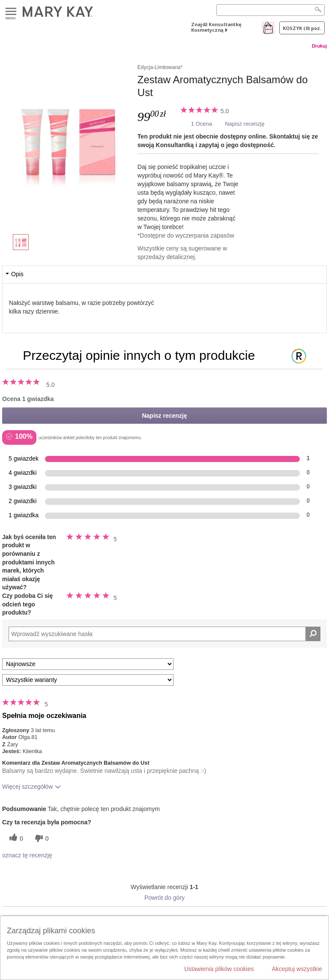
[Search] (271, 10)
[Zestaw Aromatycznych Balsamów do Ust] (70, 140)
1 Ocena (202, 124)
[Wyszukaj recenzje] (313, 634)
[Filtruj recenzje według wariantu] (88, 680)
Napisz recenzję (245, 124)
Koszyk (302, 28)
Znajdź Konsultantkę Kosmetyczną (216, 27)
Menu (11, 12)
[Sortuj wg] (88, 664)
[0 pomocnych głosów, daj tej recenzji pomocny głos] (15, 838)
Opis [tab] (17, 274)
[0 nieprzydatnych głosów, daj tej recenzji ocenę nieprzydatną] (41, 838)
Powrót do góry (164, 898)
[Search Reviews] (164, 634)
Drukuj (319, 46)
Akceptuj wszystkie (297, 969)
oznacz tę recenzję (27, 855)
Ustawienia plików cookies (219, 969)
